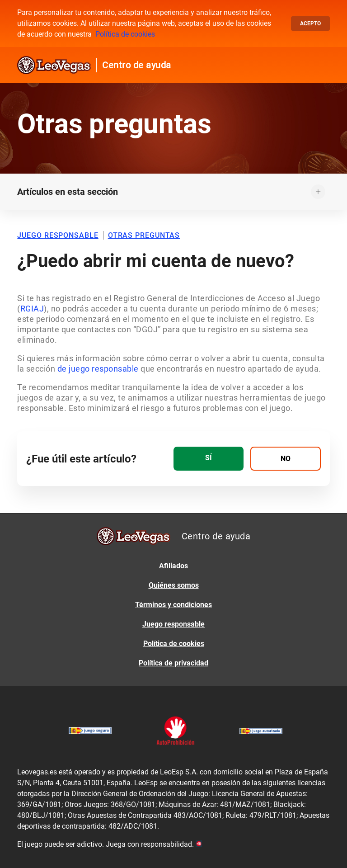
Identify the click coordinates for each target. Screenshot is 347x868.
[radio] (209, 459)
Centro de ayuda (137, 65)
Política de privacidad (173, 663)
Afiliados (173, 566)
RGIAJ (32, 309)
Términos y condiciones (173, 605)
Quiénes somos (174, 585)
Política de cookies (125, 34)
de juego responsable (98, 369)
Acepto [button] (310, 24)
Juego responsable (173, 624)
